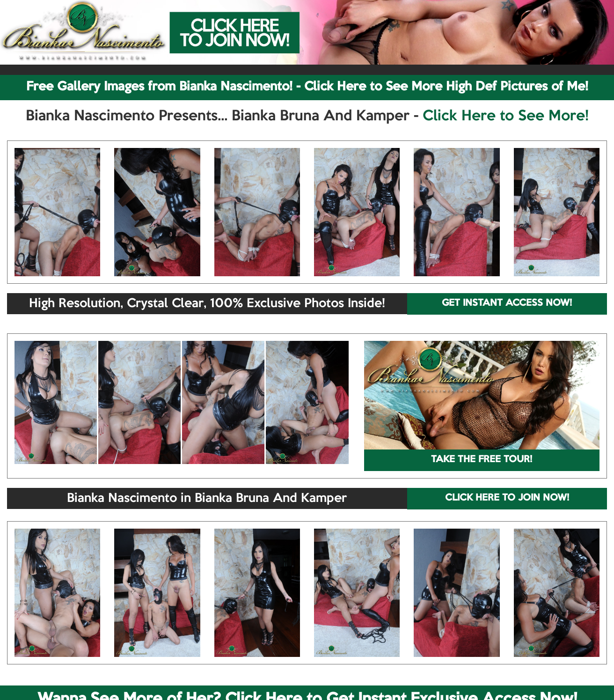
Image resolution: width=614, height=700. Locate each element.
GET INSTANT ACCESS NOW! (507, 303)
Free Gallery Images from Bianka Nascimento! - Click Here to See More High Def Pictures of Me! (307, 87)
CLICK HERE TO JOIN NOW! (507, 498)
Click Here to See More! (506, 117)
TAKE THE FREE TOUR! (482, 460)
